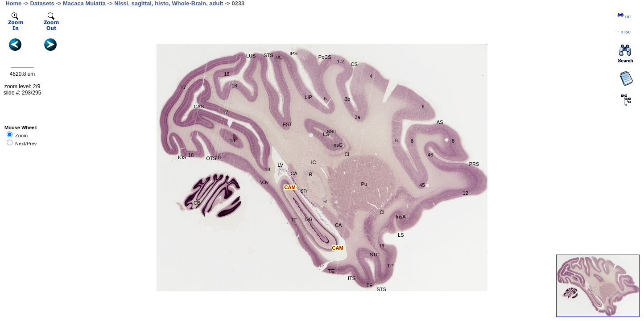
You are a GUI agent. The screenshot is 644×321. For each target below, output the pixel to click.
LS (401, 235)
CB (197, 203)
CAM (290, 187)
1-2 (340, 62)
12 (466, 193)
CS (354, 64)
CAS (199, 107)
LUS (251, 56)
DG (309, 219)
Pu (364, 184)
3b (347, 99)
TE (331, 271)
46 (430, 155)
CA (338, 225)
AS (440, 122)
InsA (401, 217)
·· (623, 32)
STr (304, 191)
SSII (331, 132)
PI (382, 246)
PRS (474, 164)
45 (422, 185)
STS (268, 55)
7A (278, 58)
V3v (264, 182)
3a (358, 117)
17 (183, 87)
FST (287, 124)
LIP (308, 97)
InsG (337, 145)
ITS (352, 278)
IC (313, 162)
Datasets (42, 3)
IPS (293, 53)
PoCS (325, 57)
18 (268, 169)
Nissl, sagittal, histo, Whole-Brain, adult (169, 3)
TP (390, 266)
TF (294, 220)
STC (375, 255)
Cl (382, 212)
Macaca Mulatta (84, 3)
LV (281, 165)
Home (13, 3)
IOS (182, 157)
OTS (211, 158)
